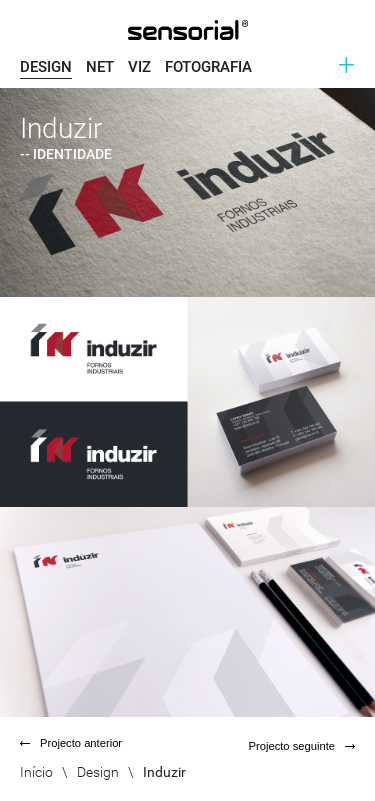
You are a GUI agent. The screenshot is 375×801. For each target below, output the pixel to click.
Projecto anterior (71, 743)
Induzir (164, 772)
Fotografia (208, 67)
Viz (139, 67)
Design (46, 67)
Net (100, 67)
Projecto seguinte (302, 746)
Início (36, 772)
